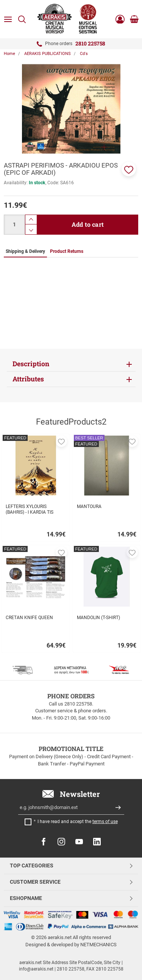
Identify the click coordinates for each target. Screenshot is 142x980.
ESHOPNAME (26, 898)
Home (9, 54)
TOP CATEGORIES (32, 866)
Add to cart (88, 224)
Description (31, 364)
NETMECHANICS (98, 945)
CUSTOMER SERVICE (35, 882)
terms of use (105, 822)
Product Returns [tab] (67, 251)
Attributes (28, 379)
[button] (129, 169)
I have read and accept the (78, 822)
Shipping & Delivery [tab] (25, 251)
